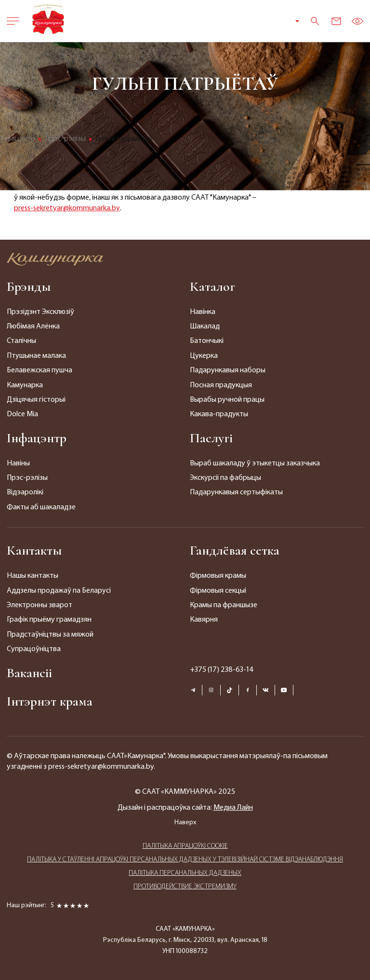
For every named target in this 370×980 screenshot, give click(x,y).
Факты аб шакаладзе (41, 507)
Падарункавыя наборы (228, 370)
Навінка (203, 312)
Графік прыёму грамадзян (49, 620)
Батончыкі (207, 341)
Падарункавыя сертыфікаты (236, 492)
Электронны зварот (40, 605)
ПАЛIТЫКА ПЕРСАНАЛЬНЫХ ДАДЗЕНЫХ (185, 873)
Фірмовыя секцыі (218, 591)
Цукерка (204, 356)
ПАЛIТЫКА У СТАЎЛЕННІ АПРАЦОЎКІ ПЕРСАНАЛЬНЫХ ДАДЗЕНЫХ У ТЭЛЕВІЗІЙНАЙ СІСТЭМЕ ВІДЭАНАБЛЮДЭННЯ (185, 860)
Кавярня (204, 620)
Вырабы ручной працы (227, 400)
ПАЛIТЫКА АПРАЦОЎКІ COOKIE (185, 846)
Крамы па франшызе (224, 605)
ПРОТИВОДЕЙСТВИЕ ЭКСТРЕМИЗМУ (185, 887)
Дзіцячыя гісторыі (36, 400)
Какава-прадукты (219, 414)
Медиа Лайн (233, 808)
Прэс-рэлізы (27, 478)
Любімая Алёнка (33, 327)
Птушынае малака (36, 356)
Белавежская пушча (40, 370)
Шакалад (205, 327)
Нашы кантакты (33, 576)
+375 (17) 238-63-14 (222, 670)
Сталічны (21, 341)
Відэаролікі (25, 492)
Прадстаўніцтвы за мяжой (50, 635)
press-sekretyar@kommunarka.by (67, 208)
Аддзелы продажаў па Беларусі (59, 591)
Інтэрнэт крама (50, 701)
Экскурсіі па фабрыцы (225, 478)
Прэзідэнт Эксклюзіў (40, 312)
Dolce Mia (22, 414)
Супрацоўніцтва (34, 649)
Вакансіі (29, 673)
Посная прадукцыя (221, 385)
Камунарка (25, 385)
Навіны (18, 463)
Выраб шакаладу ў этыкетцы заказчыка (255, 463)
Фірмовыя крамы (218, 576)
